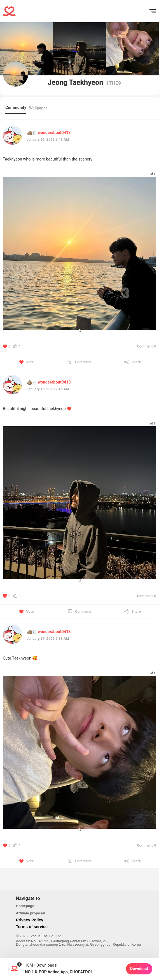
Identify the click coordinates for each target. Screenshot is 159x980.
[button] (79, 330)
